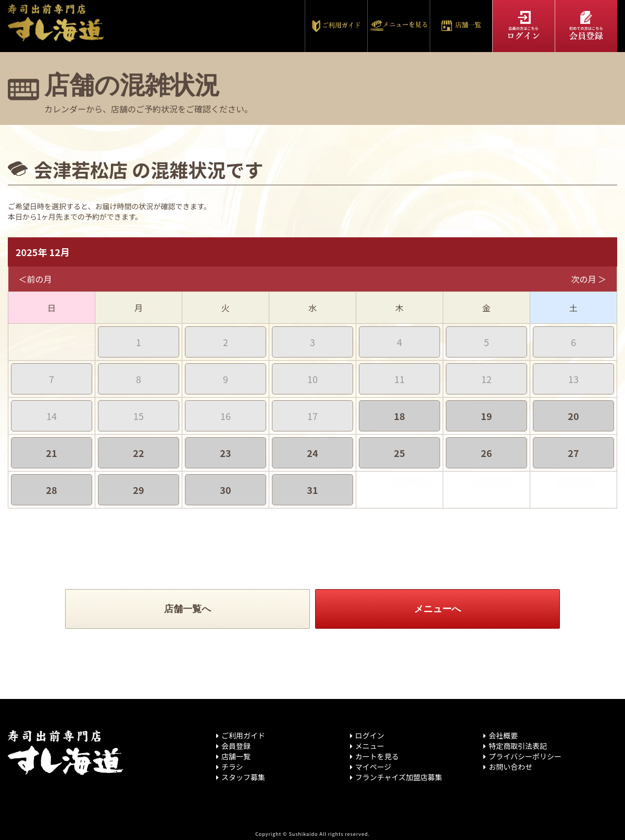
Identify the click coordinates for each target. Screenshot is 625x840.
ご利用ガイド (243, 735)
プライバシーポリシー (525, 756)
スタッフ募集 (243, 777)
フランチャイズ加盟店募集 (399, 777)
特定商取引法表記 (518, 746)
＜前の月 (35, 279)
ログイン (370, 735)
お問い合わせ (510, 767)
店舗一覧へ (187, 609)
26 (486, 453)
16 (226, 416)
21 (51, 453)
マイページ (373, 767)
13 (573, 379)
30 (225, 490)
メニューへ (438, 609)
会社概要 (503, 735)
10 (312, 379)
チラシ (232, 767)
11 (399, 379)
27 (573, 453)
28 (51, 490)
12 (486, 379)
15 (139, 416)
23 (225, 453)
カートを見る (377, 756)
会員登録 (236, 746)
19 (486, 416)
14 (52, 416)
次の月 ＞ (589, 279)
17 (312, 416)
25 (399, 453)
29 (138, 490)
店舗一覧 (236, 756)
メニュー (370, 746)
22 (138, 453)
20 (573, 416)
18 (399, 416)
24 (312, 453)
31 (312, 490)
